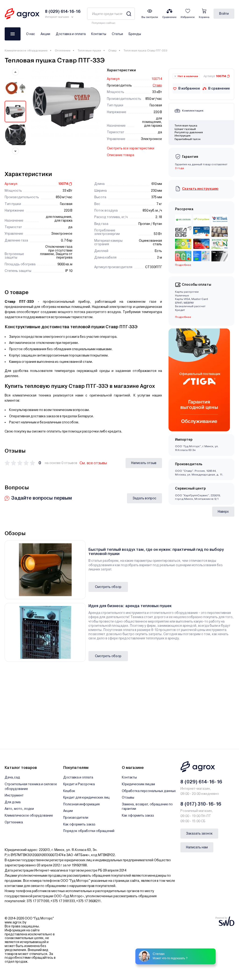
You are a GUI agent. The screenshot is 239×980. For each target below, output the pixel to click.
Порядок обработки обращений (89, 831)
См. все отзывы (93, 463)
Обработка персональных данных (149, 791)
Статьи (117, 34)
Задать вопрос (144, 498)
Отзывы (128, 797)
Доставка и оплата (71, 34)
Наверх (223, 512)
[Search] (129, 14)
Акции (45, 34)
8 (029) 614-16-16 (201, 782)
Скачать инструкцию (200, 189)
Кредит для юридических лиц (86, 797)
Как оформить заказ (79, 824)
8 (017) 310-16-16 (201, 804)
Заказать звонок (199, 833)
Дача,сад (12, 777)
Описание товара (121, 155)
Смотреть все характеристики (131, 148)
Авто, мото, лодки (19, 809)
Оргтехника (14, 822)
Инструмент (14, 795)
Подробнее (183, 265)
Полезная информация (81, 804)
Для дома (13, 802)
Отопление (63, 50)
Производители (76, 818)
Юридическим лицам (138, 784)
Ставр (112, 50)
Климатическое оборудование (26, 50)
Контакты (99, 34)
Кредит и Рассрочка (79, 784)
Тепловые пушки (89, 50)
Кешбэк (69, 791)
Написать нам (197, 847)
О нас (31, 34)
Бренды (135, 34)
